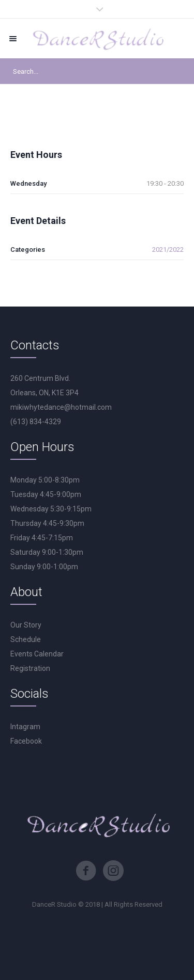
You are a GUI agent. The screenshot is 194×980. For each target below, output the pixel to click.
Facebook (26, 741)
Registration (30, 668)
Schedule (26, 639)
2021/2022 (168, 250)
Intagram (25, 727)
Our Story (26, 625)
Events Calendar (37, 654)
